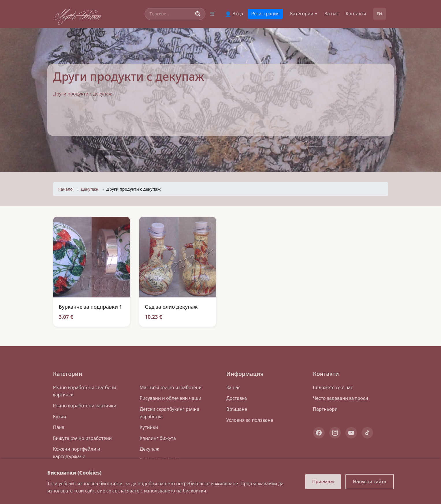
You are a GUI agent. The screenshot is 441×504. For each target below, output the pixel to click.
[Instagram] (335, 433)
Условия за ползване (250, 420)
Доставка (237, 398)
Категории (304, 14)
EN (379, 14)
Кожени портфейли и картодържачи (77, 453)
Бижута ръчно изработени (82, 438)
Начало (65, 189)
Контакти (356, 14)
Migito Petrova (78, 15)
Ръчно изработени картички (85, 406)
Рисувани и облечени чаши (171, 398)
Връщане (237, 409)
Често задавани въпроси (341, 398)
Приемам (323, 481)
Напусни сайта (370, 481)
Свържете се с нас (333, 387)
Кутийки (149, 427)
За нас (332, 14)
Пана (59, 427)
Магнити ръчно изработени (171, 387)
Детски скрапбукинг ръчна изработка (170, 413)
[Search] (171, 14)
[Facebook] (319, 433)
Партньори (325, 409)
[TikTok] (367, 433)
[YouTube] (351, 433)
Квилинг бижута (158, 438)
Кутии (60, 417)
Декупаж (90, 189)
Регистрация (265, 14)
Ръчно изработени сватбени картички (85, 391)
